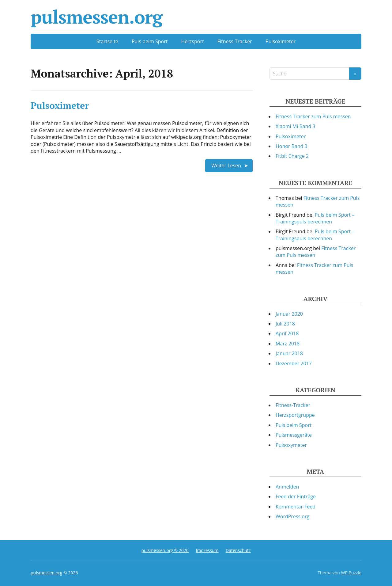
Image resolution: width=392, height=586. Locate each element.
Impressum (207, 550)
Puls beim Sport (150, 41)
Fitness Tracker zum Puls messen (313, 116)
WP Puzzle (351, 573)
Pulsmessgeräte (294, 435)
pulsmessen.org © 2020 (165, 550)
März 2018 (288, 344)
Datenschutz (238, 550)
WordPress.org (292, 516)
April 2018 (287, 333)
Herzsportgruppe (295, 415)
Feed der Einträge (296, 497)
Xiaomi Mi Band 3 (296, 126)
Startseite (107, 41)
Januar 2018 (289, 353)
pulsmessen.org (96, 17)
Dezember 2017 (294, 363)
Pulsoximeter (281, 41)
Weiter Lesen (226, 166)
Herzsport (193, 41)
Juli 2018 (285, 324)
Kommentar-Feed (296, 507)
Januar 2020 (289, 314)
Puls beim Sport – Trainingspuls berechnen (315, 218)
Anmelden (287, 487)
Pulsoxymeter (291, 445)
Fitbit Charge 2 (292, 156)
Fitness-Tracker (235, 41)
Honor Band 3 (292, 146)
